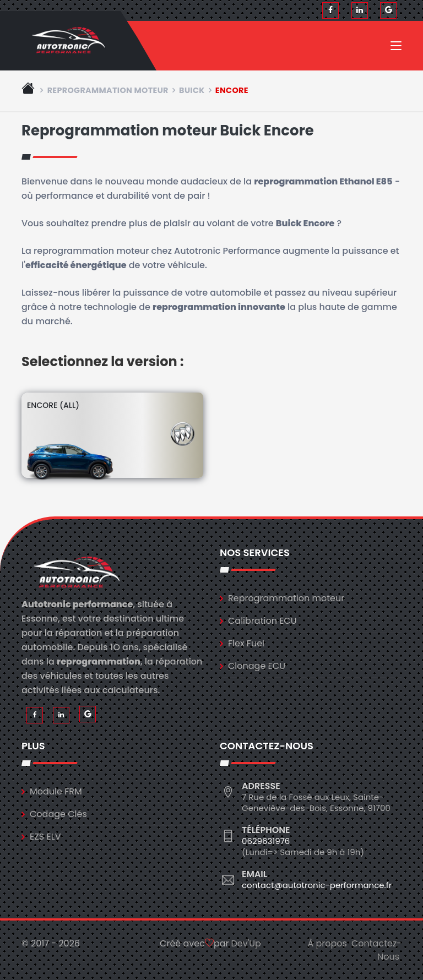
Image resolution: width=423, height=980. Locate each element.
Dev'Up (246, 943)
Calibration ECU (262, 621)
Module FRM (56, 791)
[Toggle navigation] (396, 48)
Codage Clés (58, 814)
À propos (327, 943)
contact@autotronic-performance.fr (317, 885)
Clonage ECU (257, 666)
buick (192, 90)
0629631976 (266, 841)
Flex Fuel (246, 643)
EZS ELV (45, 837)
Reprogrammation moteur (108, 90)
